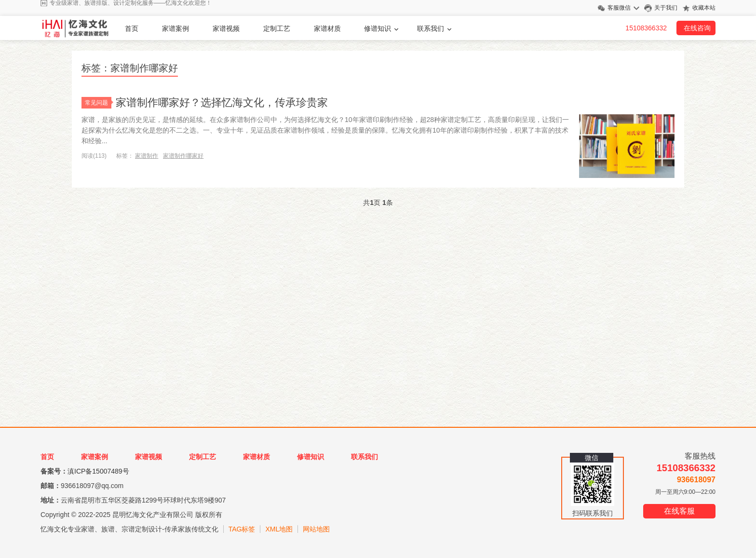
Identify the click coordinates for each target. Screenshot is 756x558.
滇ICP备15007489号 (98, 471)
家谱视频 (226, 28)
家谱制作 (147, 156)
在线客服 (679, 511)
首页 (132, 28)
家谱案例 (175, 28)
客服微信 (619, 8)
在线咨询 (697, 28)
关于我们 (666, 8)
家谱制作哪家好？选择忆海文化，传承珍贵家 (222, 102)
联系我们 (431, 28)
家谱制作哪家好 (183, 156)
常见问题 (98, 103)
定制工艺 (277, 28)
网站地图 (316, 529)
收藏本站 (704, 8)
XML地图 (279, 529)
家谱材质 (327, 28)
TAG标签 (242, 529)
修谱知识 (378, 28)
